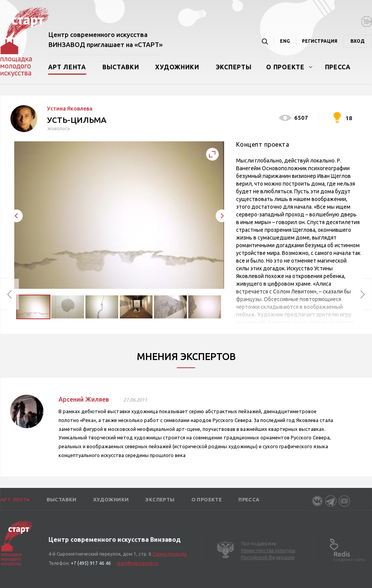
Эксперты (234, 67)
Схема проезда (170, 554)
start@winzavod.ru (137, 563)
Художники (177, 67)
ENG (285, 41)
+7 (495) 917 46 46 (91, 563)
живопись (58, 128)
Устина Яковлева (70, 109)
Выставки (121, 67)
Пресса (338, 67)
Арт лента (67, 67)
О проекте (285, 67)
